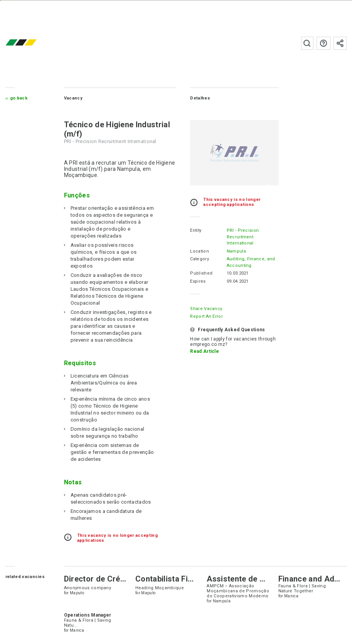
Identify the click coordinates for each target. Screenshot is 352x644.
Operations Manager (88, 615)
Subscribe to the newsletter (340, 43)
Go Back (19, 98)
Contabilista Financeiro (177, 579)
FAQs (323, 43)
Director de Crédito (99, 579)
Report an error (206, 316)
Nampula (236, 251)
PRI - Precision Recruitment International (243, 237)
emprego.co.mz (32, 43)
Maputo (77, 593)
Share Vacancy (206, 309)
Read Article (205, 351)
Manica (291, 596)
